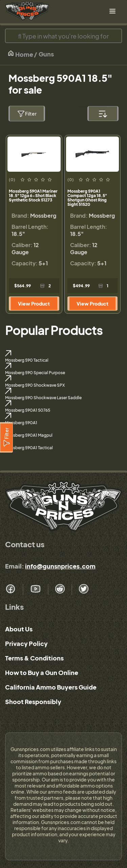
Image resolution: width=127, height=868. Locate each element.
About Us (19, 629)
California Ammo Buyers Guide (51, 687)
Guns (46, 54)
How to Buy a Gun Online (42, 672)
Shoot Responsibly (33, 702)
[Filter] (6, 437)
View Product (34, 304)
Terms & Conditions (34, 658)
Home (20, 54)
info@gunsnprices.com (60, 566)
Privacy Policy (26, 643)
